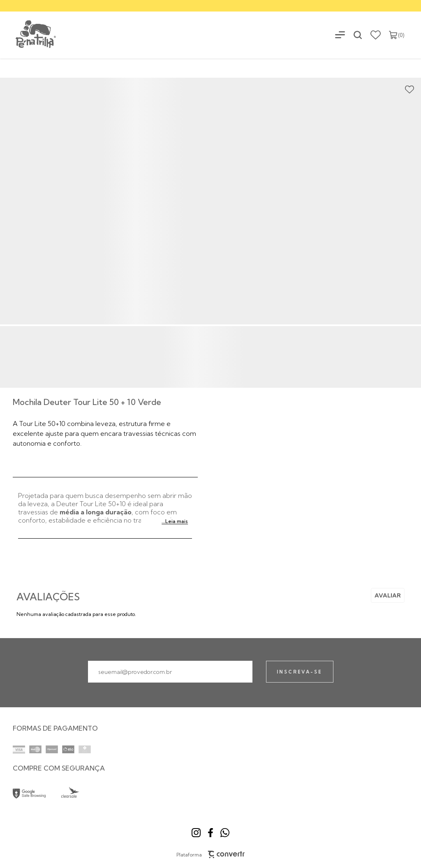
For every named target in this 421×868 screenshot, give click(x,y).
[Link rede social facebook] (210, 833)
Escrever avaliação (388, 595)
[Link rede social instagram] (196, 833)
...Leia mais (175, 521)
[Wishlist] (376, 35)
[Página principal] (29, 35)
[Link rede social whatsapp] (225, 833)
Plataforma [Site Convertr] (211, 854)
